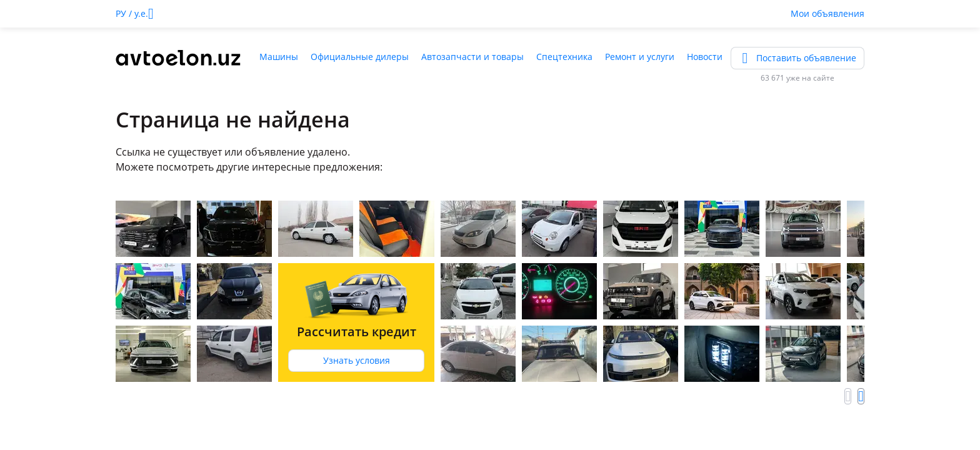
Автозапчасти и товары (472, 57)
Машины (279, 57)
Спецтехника (564, 57)
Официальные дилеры (360, 57)
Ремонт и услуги (640, 57)
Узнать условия (357, 360)
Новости (705, 57)
